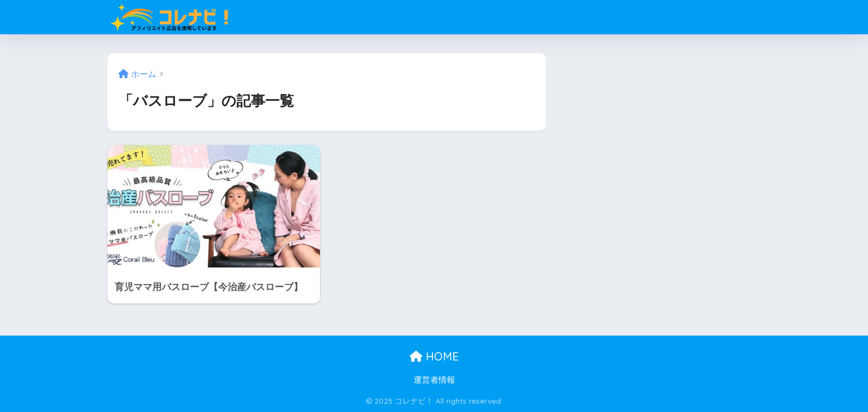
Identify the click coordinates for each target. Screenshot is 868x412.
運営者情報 (434, 380)
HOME (434, 356)
